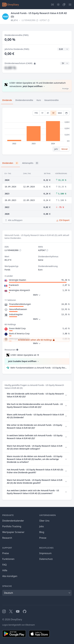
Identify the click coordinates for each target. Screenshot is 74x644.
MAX (60, 113)
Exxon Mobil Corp (17, 328)
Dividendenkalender (13, 521)
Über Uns (44, 521)
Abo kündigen (10, 576)
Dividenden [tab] (10, 163)
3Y (48, 113)
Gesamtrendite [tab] (51, 100)
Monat (64, 149)
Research (7, 538)
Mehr (37, 295)
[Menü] (70, 5)
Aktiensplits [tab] (30, 163)
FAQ (4, 565)
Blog (42, 532)
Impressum (45, 553)
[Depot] (64, 5)
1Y (42, 113)
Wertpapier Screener (13, 532)
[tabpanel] (37, 131)
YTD (36, 113)
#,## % (10, 68)
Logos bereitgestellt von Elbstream (19, 625)
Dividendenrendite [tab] (24, 100)
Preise (6, 553)
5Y (53, 113)
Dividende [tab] (7, 100)
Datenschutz (46, 559)
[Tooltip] (17, 350)
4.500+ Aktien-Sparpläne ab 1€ (25, 355)
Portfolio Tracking (12, 526)
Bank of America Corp (19, 334)
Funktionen (8, 559)
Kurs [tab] (39, 100)
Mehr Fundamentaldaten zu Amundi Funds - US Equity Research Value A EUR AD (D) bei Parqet (39, 368)
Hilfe (5, 570)
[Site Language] (52, 5)
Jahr (56, 149)
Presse (43, 538)
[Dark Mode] (58, 5)
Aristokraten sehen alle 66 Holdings (36, 340)
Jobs (42, 526)
